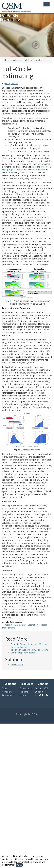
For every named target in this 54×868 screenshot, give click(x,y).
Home (7, 60)
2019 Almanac (26, 688)
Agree (19, 865)
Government (8, 695)
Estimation (33, 625)
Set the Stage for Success (23, 653)
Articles (17, 60)
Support (39, 692)
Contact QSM (41, 688)
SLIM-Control (20, 625)
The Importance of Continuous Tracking (30, 650)
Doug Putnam (12, 83)
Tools (5, 688)
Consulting (7, 692)
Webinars (23, 692)
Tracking (8, 625)
